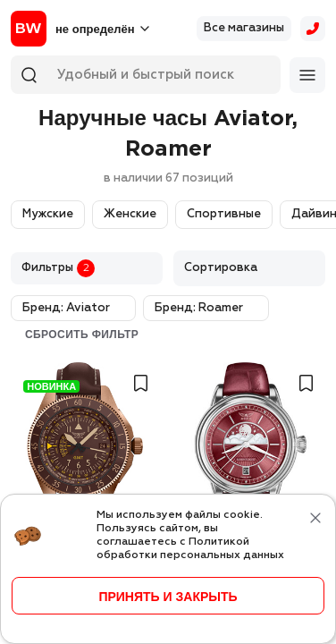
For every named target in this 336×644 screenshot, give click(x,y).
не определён (95, 29)
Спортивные (224, 214)
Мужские (48, 214)
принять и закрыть (168, 597)
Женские (130, 214)
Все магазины (244, 28)
